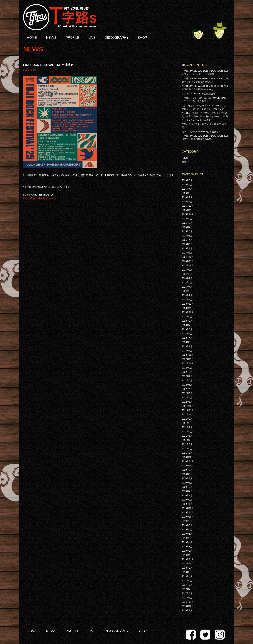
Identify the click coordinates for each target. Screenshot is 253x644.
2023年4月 (187, 338)
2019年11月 (188, 513)
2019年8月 (187, 525)
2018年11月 (188, 559)
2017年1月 (187, 598)
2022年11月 (188, 359)
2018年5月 (187, 572)
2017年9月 (187, 581)
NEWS (51, 38)
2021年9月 (187, 419)
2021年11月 (188, 410)
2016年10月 (188, 606)
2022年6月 (187, 381)
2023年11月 (188, 308)
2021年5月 (187, 436)
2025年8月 (187, 223)
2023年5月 (187, 334)
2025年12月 (188, 206)
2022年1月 (187, 402)
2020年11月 (188, 461)
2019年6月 (187, 534)
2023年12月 (188, 304)
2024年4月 (187, 287)
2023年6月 (187, 329)
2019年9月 (187, 521)
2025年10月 (188, 214)
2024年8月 (187, 274)
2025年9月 (187, 219)
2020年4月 (187, 491)
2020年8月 (187, 474)
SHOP (142, 38)
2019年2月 (187, 551)
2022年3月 (187, 393)
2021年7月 (187, 427)
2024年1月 (187, 300)
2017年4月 (187, 589)
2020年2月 (187, 500)
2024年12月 (188, 257)
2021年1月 (187, 453)
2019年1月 (187, 555)
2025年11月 (188, 210)
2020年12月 (188, 457)
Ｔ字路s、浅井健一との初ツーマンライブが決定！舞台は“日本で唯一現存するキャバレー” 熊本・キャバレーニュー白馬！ (205, 116)
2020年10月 (188, 466)
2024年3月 (187, 291)
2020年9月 (187, 470)
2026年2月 (187, 197)
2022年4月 (187, 389)
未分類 (185, 158)
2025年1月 (187, 253)
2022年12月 (188, 355)
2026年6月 (187, 180)
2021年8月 (187, 423)
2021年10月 (188, 415)
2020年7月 (187, 478)
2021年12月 (188, 406)
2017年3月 (187, 593)
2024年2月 (187, 295)
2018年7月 (187, 568)
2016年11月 (188, 602)
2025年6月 (187, 231)
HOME (32, 38)
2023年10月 (188, 312)
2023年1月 (187, 351)
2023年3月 (187, 342)
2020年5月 (187, 487)
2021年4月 (187, 440)
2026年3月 (187, 193)
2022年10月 (188, 363)
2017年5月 (187, 585)
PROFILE (72, 38)
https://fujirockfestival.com (38, 198)
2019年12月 (188, 508)
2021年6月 (187, 432)
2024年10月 (188, 266)
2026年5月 (187, 185)
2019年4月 (187, 542)
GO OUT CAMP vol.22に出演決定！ (200, 94)
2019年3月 (187, 547)
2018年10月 (188, 564)
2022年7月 (187, 376)
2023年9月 (187, 317)
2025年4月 (187, 240)
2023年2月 (187, 346)
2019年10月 (188, 517)
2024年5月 (187, 283)
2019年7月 (187, 530)
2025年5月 (187, 236)
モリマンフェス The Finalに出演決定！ (201, 132)
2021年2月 (187, 449)
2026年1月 (187, 202)
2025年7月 (187, 227)
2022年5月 (187, 385)
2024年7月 (187, 278)
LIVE (92, 38)
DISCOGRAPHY (117, 38)
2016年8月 (187, 610)
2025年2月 (187, 248)
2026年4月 (187, 189)
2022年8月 (187, 372)
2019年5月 (187, 538)
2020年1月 (187, 504)
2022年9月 (187, 368)
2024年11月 (188, 261)
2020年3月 (187, 495)
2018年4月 (187, 576)
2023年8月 (187, 321)
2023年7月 (187, 325)
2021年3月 (187, 444)
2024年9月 (187, 270)
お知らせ (186, 162)
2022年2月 (187, 398)
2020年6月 (187, 483)
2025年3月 (187, 244)
